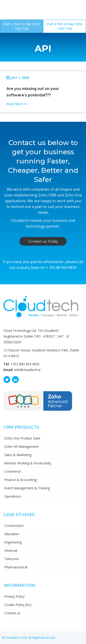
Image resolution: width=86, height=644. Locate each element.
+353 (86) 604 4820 (25, 364)
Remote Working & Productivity (28, 463)
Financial (11, 551)
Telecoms (12, 559)
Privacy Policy (14, 596)
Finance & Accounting (21, 480)
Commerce (13, 471)
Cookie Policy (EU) (18, 605)
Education (12, 534)
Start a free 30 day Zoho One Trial (22, 26)
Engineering (13, 542)
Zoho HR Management (21, 447)
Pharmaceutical (16, 567)
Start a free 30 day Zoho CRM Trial (65, 26)
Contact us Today (43, 241)
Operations (13, 496)
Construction (14, 526)
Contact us (12, 613)
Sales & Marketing (18, 455)
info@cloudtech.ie (27, 370)
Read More (17, 104)
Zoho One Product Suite (22, 438)
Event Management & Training (27, 488)
